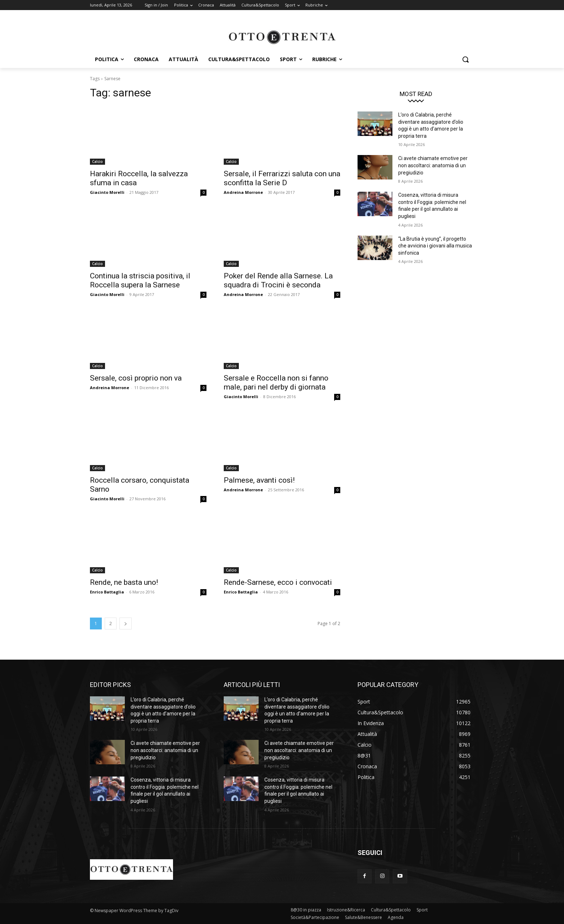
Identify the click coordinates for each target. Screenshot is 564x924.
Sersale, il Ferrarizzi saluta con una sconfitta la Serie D (282, 178)
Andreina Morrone (243, 192)
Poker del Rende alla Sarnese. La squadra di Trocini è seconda (278, 280)
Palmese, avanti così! (259, 480)
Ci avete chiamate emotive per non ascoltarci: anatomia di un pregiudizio (433, 165)
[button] (465, 59)
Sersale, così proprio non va (136, 378)
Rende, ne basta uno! (124, 582)
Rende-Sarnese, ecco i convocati (278, 582)
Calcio (97, 161)
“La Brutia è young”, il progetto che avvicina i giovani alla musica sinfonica (435, 246)
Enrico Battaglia (107, 592)
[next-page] (126, 623)
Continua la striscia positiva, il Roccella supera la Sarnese (140, 280)
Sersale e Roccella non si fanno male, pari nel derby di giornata (276, 383)
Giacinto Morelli (107, 192)
